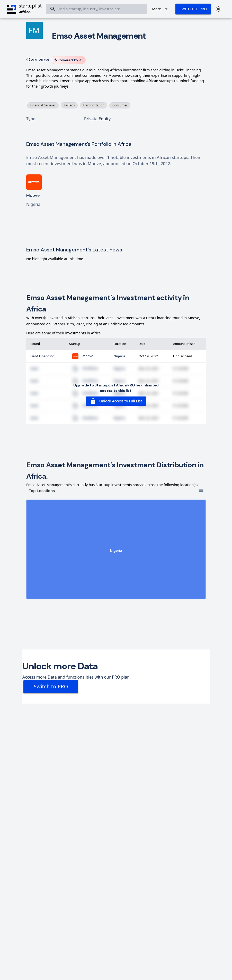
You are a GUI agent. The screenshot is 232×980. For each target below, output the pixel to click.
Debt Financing (42, 356)
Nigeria (119, 356)
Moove (81, 356)
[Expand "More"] (161, 9)
